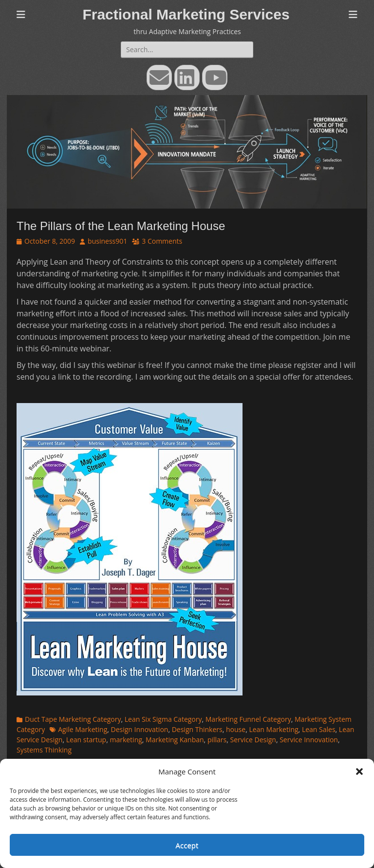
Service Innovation (309, 740)
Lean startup (86, 740)
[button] (359, 772)
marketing (126, 740)
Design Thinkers (197, 729)
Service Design (253, 740)
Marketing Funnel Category (248, 719)
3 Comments (162, 241)
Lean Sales (319, 729)
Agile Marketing (83, 729)
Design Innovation (140, 729)
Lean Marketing (273, 729)
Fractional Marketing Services (186, 14)
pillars (217, 740)
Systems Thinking (44, 750)
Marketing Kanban (175, 740)
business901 (107, 241)
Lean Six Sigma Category (163, 719)
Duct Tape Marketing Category (73, 719)
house (236, 729)
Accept (187, 845)
